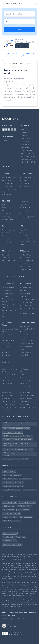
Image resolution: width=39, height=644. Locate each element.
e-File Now (22, 46)
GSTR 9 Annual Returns (10, 302)
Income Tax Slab (25, 288)
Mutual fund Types (8, 334)
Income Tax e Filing (9, 177)
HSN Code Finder (25, 255)
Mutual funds (6, 195)
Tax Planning (6, 180)
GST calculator (7, 384)
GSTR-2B (5, 313)
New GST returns (8, 214)
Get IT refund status (27, 398)
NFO (4, 349)
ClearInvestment (8, 183)
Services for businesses (28, 242)
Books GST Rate (25, 270)
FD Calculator (7, 398)
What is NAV (6, 355)
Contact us (25, 133)
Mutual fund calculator (10, 375)
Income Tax (24, 180)
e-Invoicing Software (27, 211)
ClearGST (23, 205)
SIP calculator (7, 381)
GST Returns (6, 291)
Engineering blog (27, 144)
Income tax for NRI (26, 186)
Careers (24, 136)
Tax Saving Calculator (27, 395)
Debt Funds (6, 346)
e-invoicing (6, 217)
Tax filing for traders (9, 260)
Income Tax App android (28, 177)
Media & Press (26, 139)
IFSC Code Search (26, 375)
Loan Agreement (25, 338)
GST (4, 205)
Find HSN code (25, 393)
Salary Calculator (26, 401)
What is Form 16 (25, 293)
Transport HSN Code (27, 261)
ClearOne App (25, 245)
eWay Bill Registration (27, 217)
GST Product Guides (28, 156)
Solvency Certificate (27, 344)
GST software (7, 211)
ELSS (4, 337)
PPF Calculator (25, 369)
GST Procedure (7, 293)
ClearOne (23, 233)
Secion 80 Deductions (27, 183)
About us (24, 130)
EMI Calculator (7, 372)
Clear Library (26, 147)
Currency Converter (9, 404)
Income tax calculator (10, 369)
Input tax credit (7, 220)
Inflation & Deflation (26, 335)
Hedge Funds (7, 343)
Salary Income (24, 296)
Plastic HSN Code (26, 264)
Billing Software (25, 236)
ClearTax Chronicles (28, 153)
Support (5, 140)
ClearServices (7, 186)
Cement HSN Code (26, 258)
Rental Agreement (26, 352)
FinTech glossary (27, 150)
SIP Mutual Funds (8, 340)
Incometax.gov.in (25, 305)
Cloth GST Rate (25, 267)
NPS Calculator (25, 386)
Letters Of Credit (25, 355)
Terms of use (20, 619)
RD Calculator (7, 395)
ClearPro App (7, 242)
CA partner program (9, 230)
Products (16, 3)
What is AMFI (6, 352)
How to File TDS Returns (28, 299)
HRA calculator (7, 393)
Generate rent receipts (28, 378)
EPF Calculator (25, 404)
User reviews (26, 141)
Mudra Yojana (24, 332)
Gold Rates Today (8, 401)
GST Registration (8, 288)
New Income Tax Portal (27, 302)
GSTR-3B (5, 316)
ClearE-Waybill (25, 208)
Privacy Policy (7, 619)
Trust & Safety (26, 159)
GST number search (26, 372)
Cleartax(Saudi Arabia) (29, 162)
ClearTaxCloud (7, 239)
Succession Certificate (27, 341)
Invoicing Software (26, 239)
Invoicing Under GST (9, 310)
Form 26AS (23, 291)
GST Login (6, 208)
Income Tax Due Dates (27, 314)
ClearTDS (23, 214)
